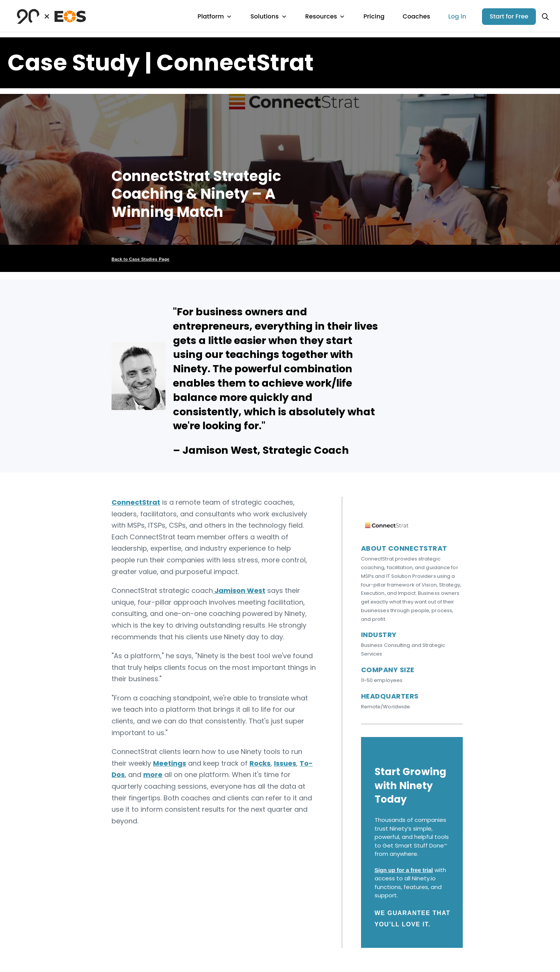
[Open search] (545, 17)
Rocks (260, 763)
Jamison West (239, 590)
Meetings (170, 763)
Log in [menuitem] (457, 16)
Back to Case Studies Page (141, 259)
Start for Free (509, 16)
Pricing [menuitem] (374, 16)
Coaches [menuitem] (416, 16)
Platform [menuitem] (215, 16)
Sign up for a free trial (404, 870)
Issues (285, 763)
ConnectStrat (136, 502)
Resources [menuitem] (325, 16)
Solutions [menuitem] (269, 16)
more (153, 775)
